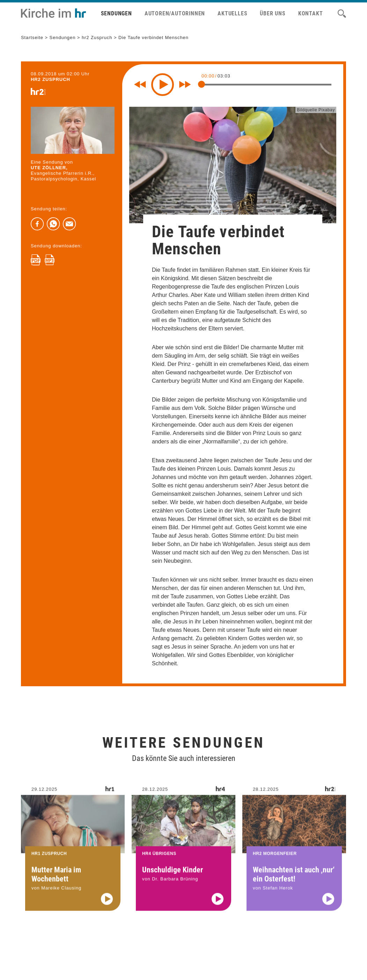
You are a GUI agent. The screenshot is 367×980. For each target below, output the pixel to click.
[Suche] (342, 14)
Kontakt (311, 13)
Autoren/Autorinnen (175, 13)
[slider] (201, 84)
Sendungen (116, 13)
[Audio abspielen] (107, 907)
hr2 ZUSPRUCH (50, 79)
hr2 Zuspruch (97, 38)
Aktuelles (232, 13)
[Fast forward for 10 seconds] (185, 84)
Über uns (273, 13)
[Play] (163, 85)
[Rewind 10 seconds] (140, 84)
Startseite (32, 38)
